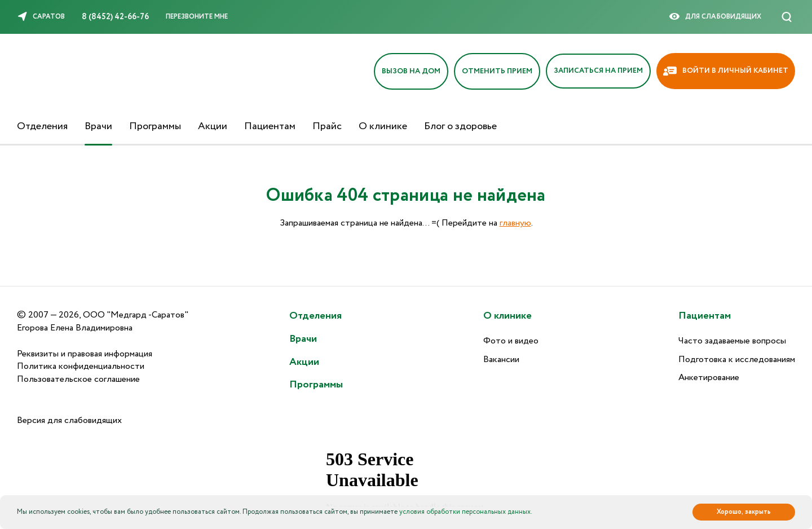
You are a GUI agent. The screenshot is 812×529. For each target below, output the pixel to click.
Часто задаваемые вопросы (732, 341)
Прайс (327, 126)
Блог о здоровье (460, 126)
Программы (155, 126)
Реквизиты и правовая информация (85, 354)
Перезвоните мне (197, 17)
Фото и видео (511, 341)
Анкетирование (709, 378)
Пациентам (270, 126)
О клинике (383, 126)
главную (515, 223)
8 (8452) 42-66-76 (115, 17)
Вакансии (501, 360)
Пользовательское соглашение (78, 379)
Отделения (42, 126)
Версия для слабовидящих (69, 420)
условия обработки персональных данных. (466, 512)
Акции (213, 126)
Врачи (98, 126)
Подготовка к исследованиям (737, 360)
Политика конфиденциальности (81, 366)
